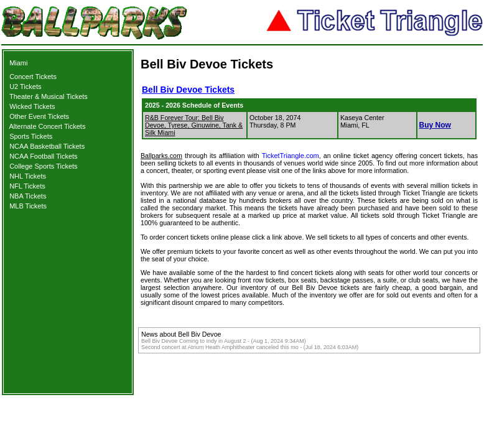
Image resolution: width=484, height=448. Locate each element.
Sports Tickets (31, 136)
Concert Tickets (33, 77)
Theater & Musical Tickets (49, 96)
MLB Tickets (28, 206)
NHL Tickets (28, 176)
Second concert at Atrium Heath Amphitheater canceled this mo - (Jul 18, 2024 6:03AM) (250, 347)
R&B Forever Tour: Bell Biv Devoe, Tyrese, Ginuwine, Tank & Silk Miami (194, 125)
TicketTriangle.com (291, 156)
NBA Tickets (28, 196)
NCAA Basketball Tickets (47, 146)
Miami (18, 63)
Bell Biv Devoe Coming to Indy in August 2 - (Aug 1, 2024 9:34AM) (224, 341)
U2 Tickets (25, 86)
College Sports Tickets (43, 166)
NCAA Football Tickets (43, 156)
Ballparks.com (161, 156)
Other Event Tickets (39, 116)
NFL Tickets (27, 186)
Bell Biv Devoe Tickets (188, 90)
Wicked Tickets (32, 106)
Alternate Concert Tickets (48, 126)
